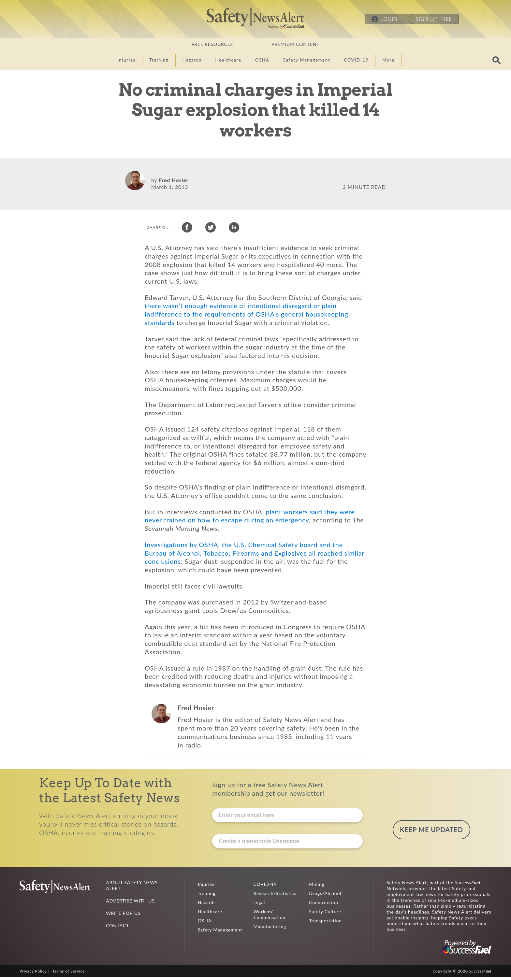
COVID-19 (265, 887)
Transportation (325, 923)
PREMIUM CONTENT (295, 44)
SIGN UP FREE (434, 19)
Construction (323, 905)
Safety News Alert (255, 18)
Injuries (206, 887)
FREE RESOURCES (212, 44)
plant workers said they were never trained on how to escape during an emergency (250, 519)
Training (207, 896)
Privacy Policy (33, 974)
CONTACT (117, 928)
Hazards (207, 905)
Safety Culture (325, 914)
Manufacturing (270, 929)
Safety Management (220, 933)
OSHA (205, 923)
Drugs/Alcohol (325, 896)
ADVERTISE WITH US (130, 904)
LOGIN (389, 19)
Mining (317, 887)
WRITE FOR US (123, 916)
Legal (259, 905)
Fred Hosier (174, 180)
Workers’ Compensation (270, 917)
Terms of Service (69, 974)
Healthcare (210, 914)
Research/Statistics (275, 896)
